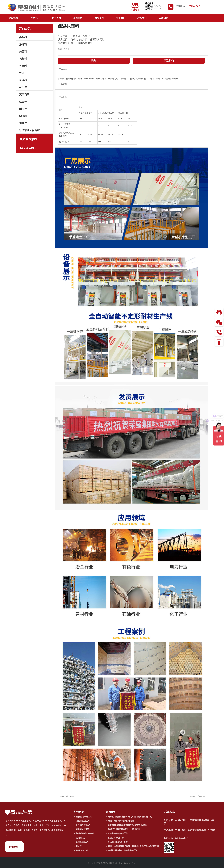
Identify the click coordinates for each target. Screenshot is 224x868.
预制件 (23, 123)
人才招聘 (163, 18)
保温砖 (23, 80)
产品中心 (35, 18)
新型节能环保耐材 (29, 130)
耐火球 (23, 87)
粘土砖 (23, 102)
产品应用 (63, 84)
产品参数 (63, 97)
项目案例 (78, 18)
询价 (94, 61)
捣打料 (23, 59)
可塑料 (23, 66)
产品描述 (63, 69)
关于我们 (121, 18)
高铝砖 (23, 37)
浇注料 (23, 116)
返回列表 (70, 796)
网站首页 (14, 18)
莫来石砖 (24, 94)
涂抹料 (23, 44)
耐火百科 (56, 18)
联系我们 (142, 18)
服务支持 (99, 18)
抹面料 (23, 52)
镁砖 (22, 73)
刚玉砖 (23, 109)
